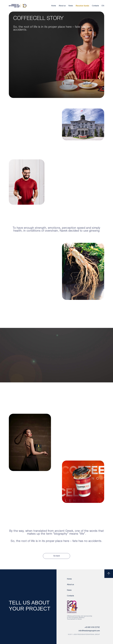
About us (62, 6)
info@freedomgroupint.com (89, 631)
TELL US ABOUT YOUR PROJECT (30, 606)
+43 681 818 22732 (92, 627)
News (71, 6)
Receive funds (82, 6)
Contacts (95, 6)
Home (54, 6)
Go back (57, 556)
